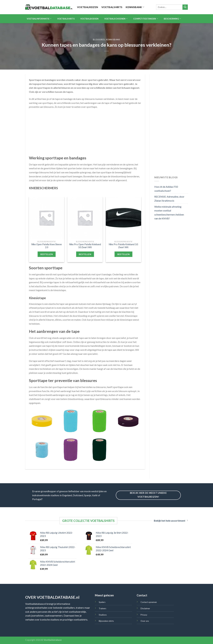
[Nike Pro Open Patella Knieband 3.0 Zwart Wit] (85, 218)
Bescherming (172, 19)
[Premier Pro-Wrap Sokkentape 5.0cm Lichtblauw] (42, 450)
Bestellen (47, 254)
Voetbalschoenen (116, 19)
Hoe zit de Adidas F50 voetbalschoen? (166, 189)
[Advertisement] (85, 134)
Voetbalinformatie (39, 19)
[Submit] (185, 7)
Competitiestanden (146, 19)
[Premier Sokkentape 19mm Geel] (42, 421)
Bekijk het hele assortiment (171, 521)
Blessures (99, 40)
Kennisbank (135, 7)
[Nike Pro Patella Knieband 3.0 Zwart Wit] (123, 218)
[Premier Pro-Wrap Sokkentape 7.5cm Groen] (99, 421)
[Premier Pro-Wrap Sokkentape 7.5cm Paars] (71, 450)
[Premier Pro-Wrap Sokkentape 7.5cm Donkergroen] (99, 450)
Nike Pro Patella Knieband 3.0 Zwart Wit (123, 246)
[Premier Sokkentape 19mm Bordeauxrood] (128, 421)
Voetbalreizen (88, 7)
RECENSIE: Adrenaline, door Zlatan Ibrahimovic (169, 199)
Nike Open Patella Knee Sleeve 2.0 (47, 246)
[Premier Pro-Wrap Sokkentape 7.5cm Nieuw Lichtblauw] (71, 421)
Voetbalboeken (89, 19)
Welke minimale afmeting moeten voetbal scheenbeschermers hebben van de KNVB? (169, 213)
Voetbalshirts (112, 7)
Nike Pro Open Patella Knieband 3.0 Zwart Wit (85, 246)
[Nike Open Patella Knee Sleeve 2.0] (47, 218)
